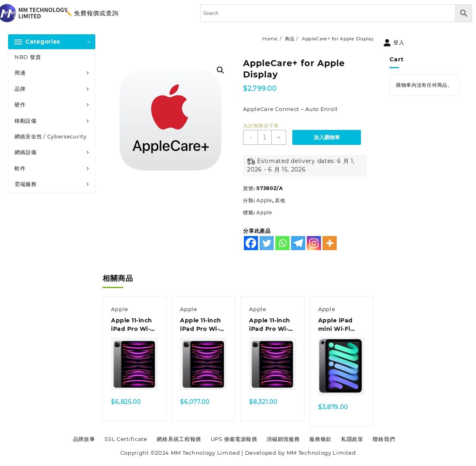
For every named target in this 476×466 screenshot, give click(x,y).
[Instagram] (314, 243)
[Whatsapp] (282, 243)
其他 (280, 200)
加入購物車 (327, 137)
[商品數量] (265, 137)
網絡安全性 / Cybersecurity (51, 136)
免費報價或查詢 (96, 13)
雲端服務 (26, 184)
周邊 (20, 73)
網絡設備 (26, 152)
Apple (264, 200)
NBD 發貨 (28, 57)
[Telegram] (298, 243)
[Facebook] (251, 243)
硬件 (20, 104)
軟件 (20, 168)
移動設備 (26, 121)
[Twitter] (267, 243)
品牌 (20, 89)
